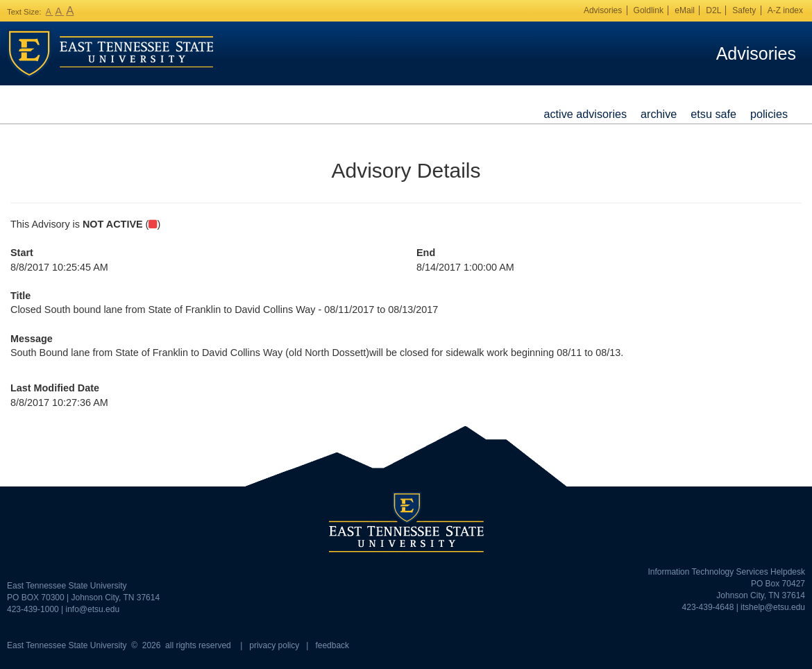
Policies (769, 114)
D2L (713, 10)
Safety (744, 10)
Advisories (603, 10)
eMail (685, 10)
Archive (659, 114)
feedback (332, 645)
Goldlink (649, 10)
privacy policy (274, 645)
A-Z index (785, 10)
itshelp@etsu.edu (773, 607)
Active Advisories (585, 114)
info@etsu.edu (93, 609)
